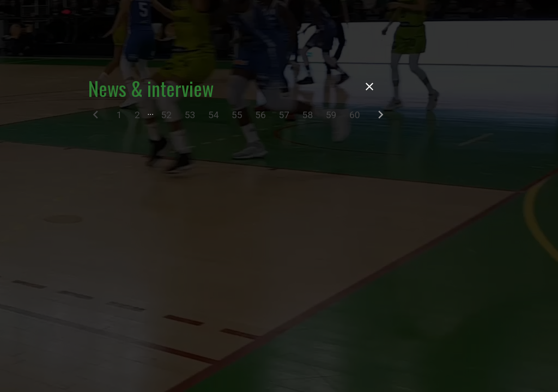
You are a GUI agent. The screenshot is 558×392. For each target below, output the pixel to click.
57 (284, 115)
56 (260, 115)
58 (308, 115)
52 (167, 115)
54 (214, 115)
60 (355, 115)
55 (237, 115)
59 (331, 115)
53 (190, 115)
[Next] (381, 117)
